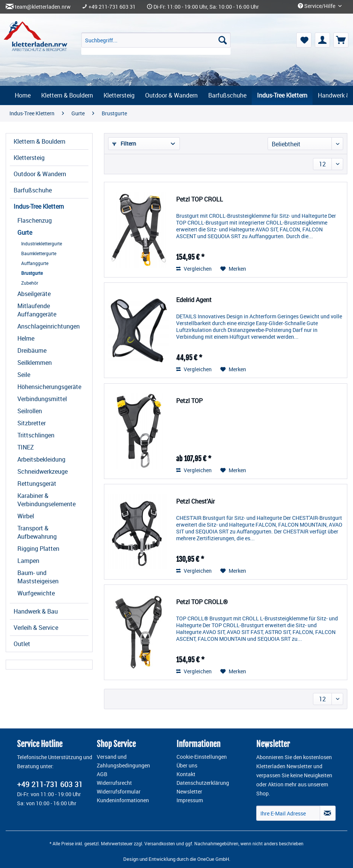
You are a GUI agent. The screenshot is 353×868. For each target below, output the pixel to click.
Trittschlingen (36, 435)
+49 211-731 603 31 (112, 7)
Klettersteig (29, 158)
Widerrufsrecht (114, 783)
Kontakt (186, 774)
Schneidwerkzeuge (43, 471)
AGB (102, 774)
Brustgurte (32, 273)
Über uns (187, 766)
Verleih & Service (36, 628)
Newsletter (189, 792)
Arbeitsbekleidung (41, 459)
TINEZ (26, 447)
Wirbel (26, 516)
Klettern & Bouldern (39, 141)
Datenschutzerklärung (203, 783)
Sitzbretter (32, 423)
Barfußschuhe (33, 190)
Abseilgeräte (34, 294)
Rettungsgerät (37, 484)
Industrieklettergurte (42, 243)
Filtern (124, 143)
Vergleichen (194, 269)
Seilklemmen (35, 363)
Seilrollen (30, 411)
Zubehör (30, 283)
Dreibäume (32, 350)
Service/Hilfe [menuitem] (317, 6)
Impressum (190, 800)
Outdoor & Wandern (40, 174)
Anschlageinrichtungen (49, 326)
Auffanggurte (35, 263)
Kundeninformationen (123, 800)
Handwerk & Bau (36, 611)
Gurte (25, 232)
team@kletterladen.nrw (43, 7)
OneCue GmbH (213, 859)
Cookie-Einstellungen (202, 757)
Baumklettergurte (39, 253)
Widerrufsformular (119, 792)
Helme (26, 338)
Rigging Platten (38, 549)
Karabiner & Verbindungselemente (46, 500)
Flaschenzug (35, 220)
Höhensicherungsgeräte (49, 387)
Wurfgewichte (36, 593)
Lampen (28, 561)
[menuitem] (156, 44)
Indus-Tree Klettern (39, 206)
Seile (24, 375)
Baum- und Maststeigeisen (38, 577)
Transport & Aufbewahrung (37, 532)
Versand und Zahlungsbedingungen (123, 761)
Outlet (22, 644)
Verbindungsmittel (42, 399)
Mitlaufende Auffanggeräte (37, 310)
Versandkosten (160, 843)
